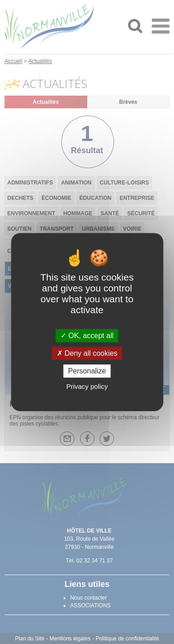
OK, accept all (87, 336)
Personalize (87, 371)
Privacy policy (87, 386)
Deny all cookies (87, 353)
